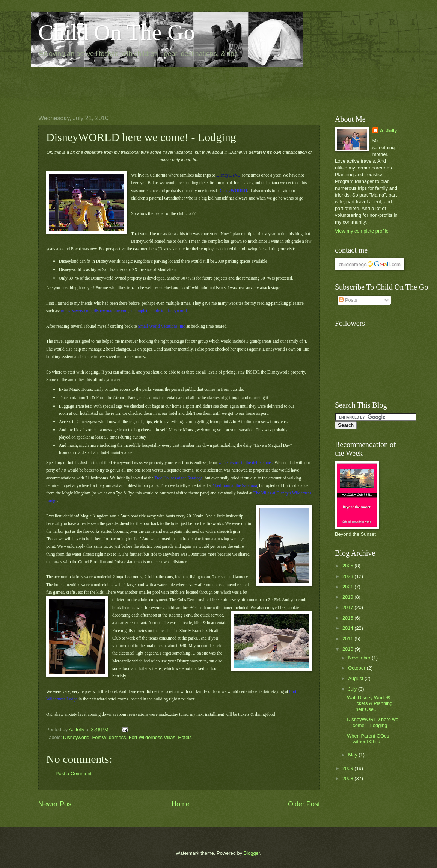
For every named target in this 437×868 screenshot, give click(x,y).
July (353, 689)
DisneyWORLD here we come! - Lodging (373, 722)
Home (181, 804)
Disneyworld (76, 737)
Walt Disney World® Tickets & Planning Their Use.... (370, 703)
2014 (348, 628)
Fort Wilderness (109, 737)
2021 (348, 587)
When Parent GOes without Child (368, 739)
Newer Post (56, 804)
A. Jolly (389, 131)
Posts (348, 300)
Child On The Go (117, 32)
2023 (348, 576)
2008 (348, 778)
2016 (348, 618)
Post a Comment (74, 773)
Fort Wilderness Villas (152, 737)
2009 (348, 768)
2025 (348, 566)
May (353, 755)
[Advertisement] (175, 85)
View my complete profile (362, 231)
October (357, 668)
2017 (348, 607)
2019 (348, 597)
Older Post (304, 804)
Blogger (252, 853)
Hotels (185, 737)
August (356, 678)
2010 (348, 649)
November (360, 658)
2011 (348, 639)
